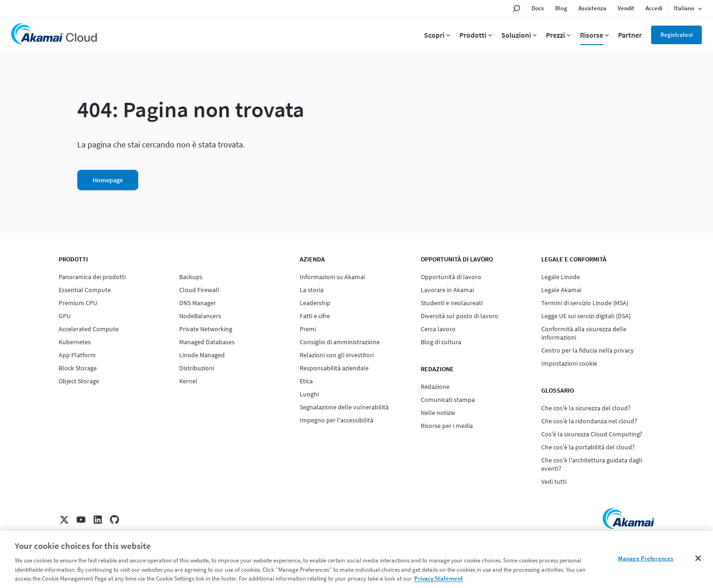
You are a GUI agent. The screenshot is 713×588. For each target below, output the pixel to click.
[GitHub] (114, 520)
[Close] (698, 558)
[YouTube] (81, 520)
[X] (64, 520)
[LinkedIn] (98, 520)
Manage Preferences (646, 558)
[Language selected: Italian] (688, 8)
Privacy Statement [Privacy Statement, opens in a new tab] (439, 578)
